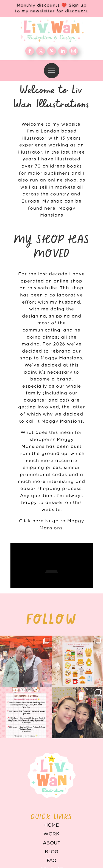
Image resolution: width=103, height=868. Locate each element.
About (52, 825)
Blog (51, 834)
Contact (51, 852)
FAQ (51, 843)
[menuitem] (52, 71)
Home (52, 808)
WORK (51, 816)
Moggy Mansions (62, 421)
